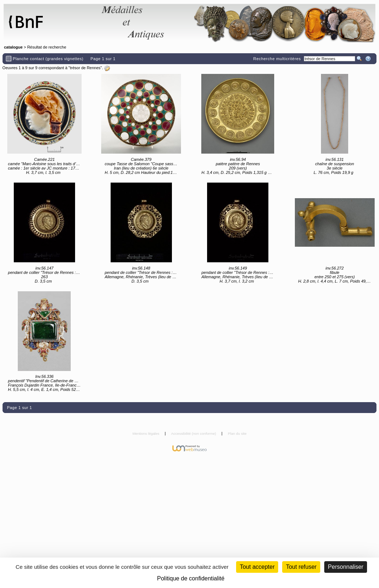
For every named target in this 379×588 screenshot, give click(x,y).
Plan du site (237, 433)
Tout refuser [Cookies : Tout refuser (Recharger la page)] (301, 567)
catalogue (13, 47)
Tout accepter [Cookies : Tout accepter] (257, 567)
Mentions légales (146, 433)
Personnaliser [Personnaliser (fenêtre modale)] (346, 567)
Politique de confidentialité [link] (191, 578)
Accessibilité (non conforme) (194, 433)
